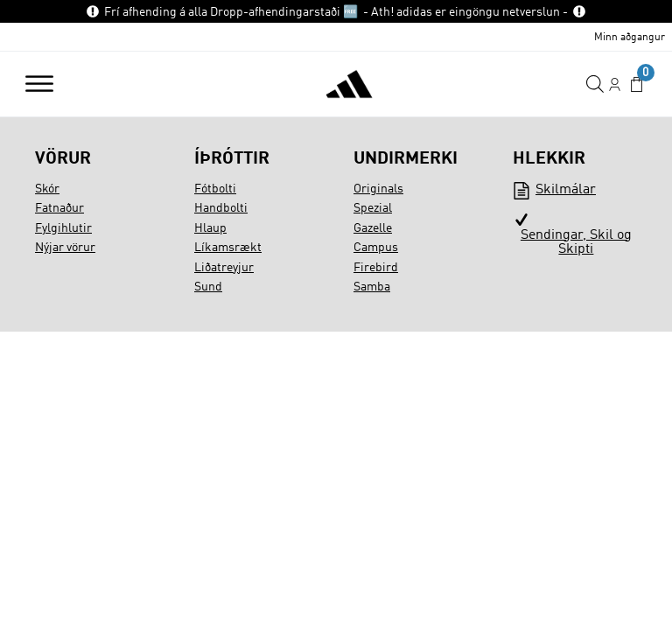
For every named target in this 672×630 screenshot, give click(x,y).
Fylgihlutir (63, 228)
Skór (47, 189)
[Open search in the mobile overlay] (595, 84)
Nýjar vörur (65, 248)
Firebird (376, 268)
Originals (378, 189)
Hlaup (210, 228)
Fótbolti (215, 189)
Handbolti (221, 208)
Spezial (373, 208)
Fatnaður (59, 208)
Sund (208, 287)
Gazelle (373, 228)
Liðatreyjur (224, 268)
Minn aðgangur (630, 38)
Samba (372, 287)
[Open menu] (39, 84)
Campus (376, 248)
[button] (637, 84)
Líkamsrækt (228, 248)
